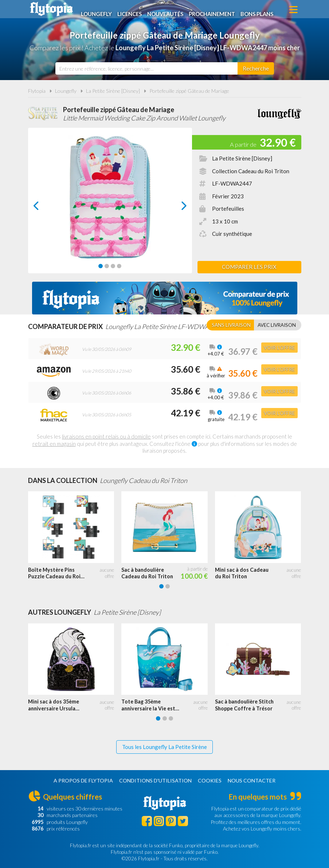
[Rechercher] (256, 68)
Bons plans (263, 10)
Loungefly (98, 10)
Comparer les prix (249, 267)
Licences (132, 10)
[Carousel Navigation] (110, 206)
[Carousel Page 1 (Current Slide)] (101, 266)
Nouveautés (169, 10)
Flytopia (51, 9)
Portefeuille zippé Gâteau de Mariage (189, 91)
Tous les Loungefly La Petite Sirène (164, 747)
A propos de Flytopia (83, 780)
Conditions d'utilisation (155, 780)
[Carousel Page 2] (107, 266)
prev (44, 208)
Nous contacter (252, 780)
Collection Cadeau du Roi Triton (251, 171)
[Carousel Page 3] (113, 266)
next (175, 208)
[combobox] (146, 68)
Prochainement (217, 10)
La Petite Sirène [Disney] (113, 91)
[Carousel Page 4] (119, 266)
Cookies (210, 780)
